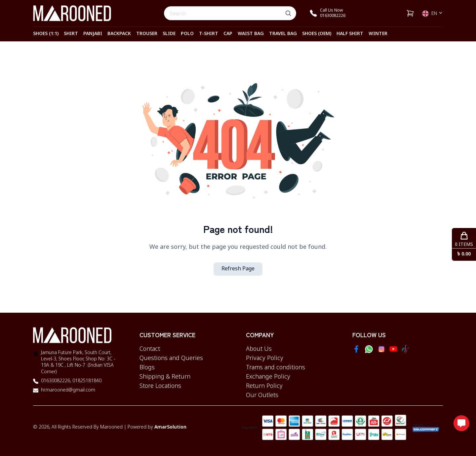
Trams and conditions (276, 368)
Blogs (147, 368)
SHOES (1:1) (46, 34)
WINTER (378, 34)
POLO (187, 34)
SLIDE (169, 34)
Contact (150, 349)
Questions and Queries (171, 358)
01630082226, (56, 381)
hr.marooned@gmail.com (68, 390)
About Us (259, 349)
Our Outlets (262, 395)
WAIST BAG (251, 34)
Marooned (111, 427)
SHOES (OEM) (317, 34)
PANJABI (93, 34)
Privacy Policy (265, 358)
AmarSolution (170, 427)
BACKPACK (119, 34)
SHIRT (71, 34)
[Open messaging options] (461, 423)
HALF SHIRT (350, 34)
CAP (228, 34)
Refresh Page (238, 269)
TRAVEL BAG (283, 34)
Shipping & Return (165, 377)
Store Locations (160, 386)
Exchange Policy (268, 377)
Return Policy (264, 386)
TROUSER (147, 34)
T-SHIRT (209, 34)
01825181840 (86, 381)
